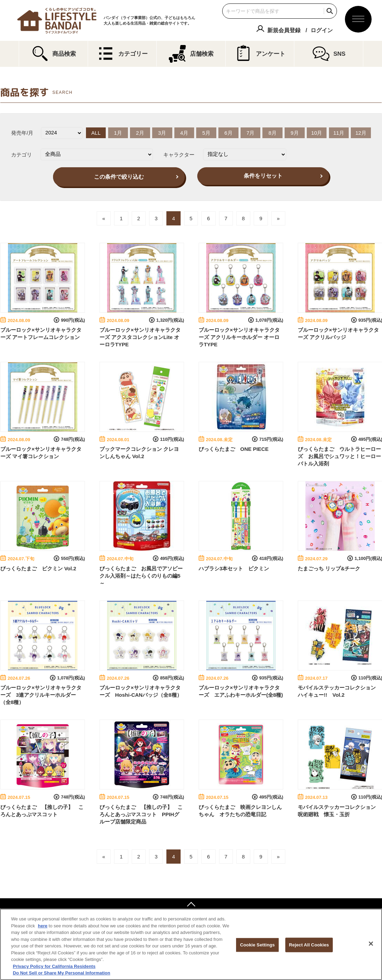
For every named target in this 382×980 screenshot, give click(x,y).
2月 (140, 133)
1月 (118, 133)
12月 (361, 133)
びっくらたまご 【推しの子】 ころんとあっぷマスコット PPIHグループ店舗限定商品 (141, 814)
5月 (206, 133)
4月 (184, 133)
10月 (317, 133)
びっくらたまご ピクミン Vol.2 (38, 568)
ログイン (322, 30)
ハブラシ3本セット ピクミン (234, 568)
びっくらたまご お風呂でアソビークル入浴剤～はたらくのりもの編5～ (141, 576)
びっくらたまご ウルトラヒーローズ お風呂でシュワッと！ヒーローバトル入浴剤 (339, 456)
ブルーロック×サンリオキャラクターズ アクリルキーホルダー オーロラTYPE (239, 337)
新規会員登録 (284, 30)
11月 (339, 133)
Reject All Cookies (309, 945)
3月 (162, 133)
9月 (294, 133)
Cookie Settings (258, 945)
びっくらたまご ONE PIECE (234, 449)
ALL (96, 133)
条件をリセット (263, 176)
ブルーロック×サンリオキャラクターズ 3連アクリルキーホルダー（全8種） (41, 695)
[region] (191, 944)
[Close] (371, 944)
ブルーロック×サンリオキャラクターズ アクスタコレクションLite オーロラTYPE (140, 337)
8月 (273, 133)
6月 (228, 133)
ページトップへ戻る (191, 905)
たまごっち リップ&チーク (329, 568)
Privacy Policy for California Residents (54, 966)
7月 (250, 133)
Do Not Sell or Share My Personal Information (62, 973)
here (42, 926)
